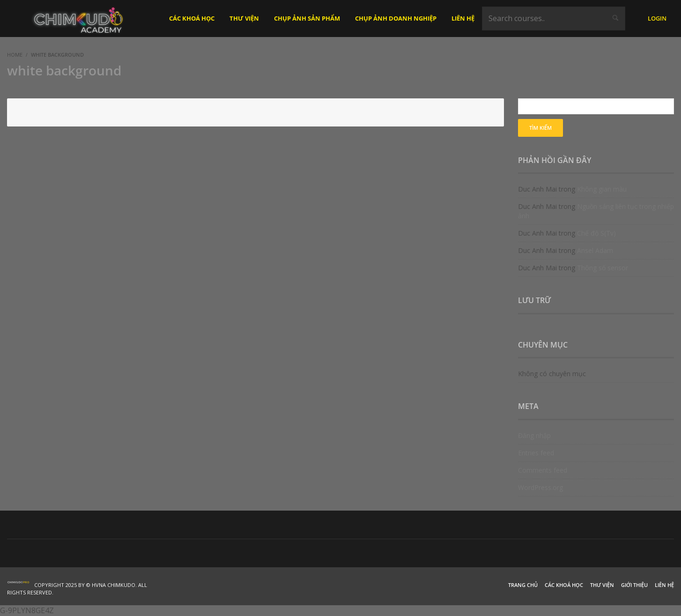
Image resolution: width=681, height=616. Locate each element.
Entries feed (536, 453)
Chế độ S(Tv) (596, 233)
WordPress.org (540, 487)
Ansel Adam (595, 250)
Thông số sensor (603, 268)
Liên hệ (664, 585)
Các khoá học (564, 585)
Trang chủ (523, 585)
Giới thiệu (634, 585)
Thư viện (602, 585)
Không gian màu (602, 189)
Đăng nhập (534, 435)
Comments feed (543, 470)
